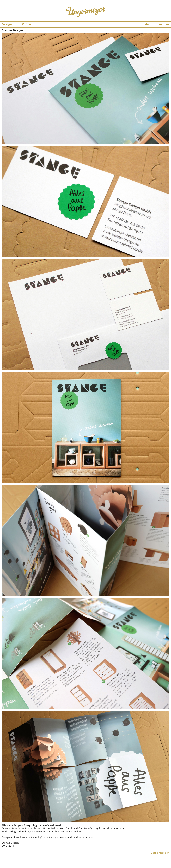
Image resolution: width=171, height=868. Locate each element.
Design (7, 24)
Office (27, 24)
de (147, 24)
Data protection (160, 853)
